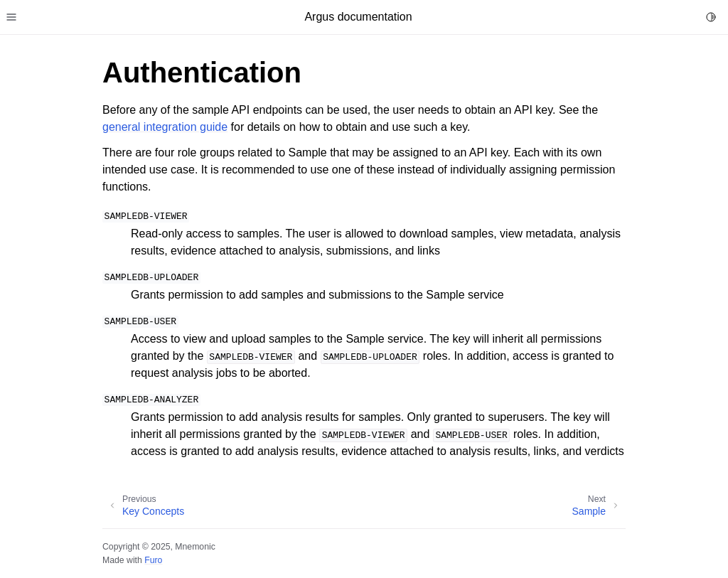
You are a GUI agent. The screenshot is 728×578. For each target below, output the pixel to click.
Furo (153, 560)
